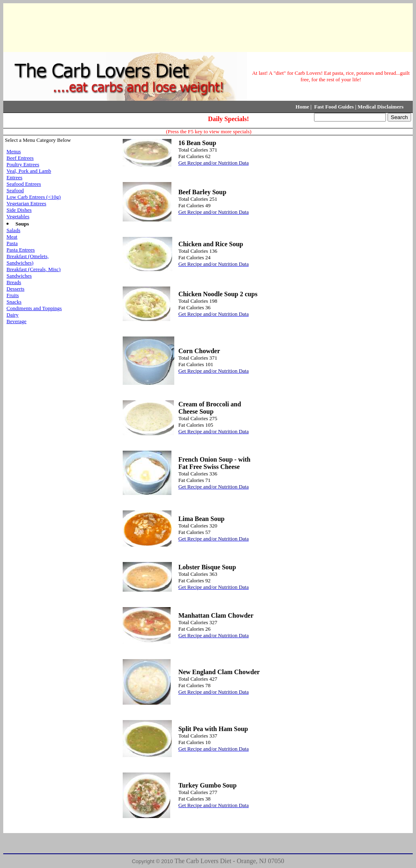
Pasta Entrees (21, 250)
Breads (14, 282)
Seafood (15, 190)
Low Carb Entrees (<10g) (34, 197)
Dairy (13, 315)
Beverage (16, 321)
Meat (12, 237)
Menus (14, 151)
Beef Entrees (20, 158)
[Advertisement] (206, 27)
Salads (13, 230)
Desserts (15, 289)
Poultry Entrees (23, 164)
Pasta (12, 243)
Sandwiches (19, 276)
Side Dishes (19, 210)
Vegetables (18, 216)
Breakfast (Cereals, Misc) (34, 269)
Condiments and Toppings (34, 308)
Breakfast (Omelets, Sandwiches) (28, 259)
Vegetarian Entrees (26, 203)
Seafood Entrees (24, 184)
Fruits (13, 295)
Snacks (14, 302)
